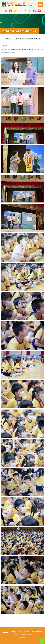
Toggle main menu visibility (41, 3)
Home (8, 38)
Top (42, 641)
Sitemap (5, 632)
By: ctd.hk (22, 638)
